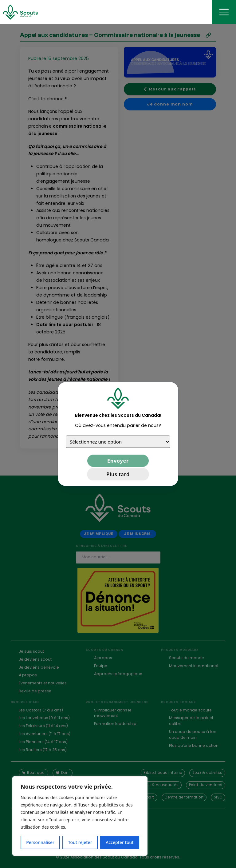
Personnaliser (40, 842)
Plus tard (118, 474)
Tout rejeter (80, 842)
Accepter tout (120, 842)
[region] (80, 816)
